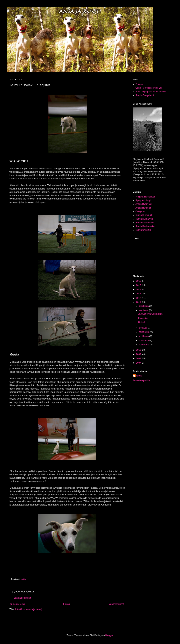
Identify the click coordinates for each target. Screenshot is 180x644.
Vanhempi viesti (117, 604)
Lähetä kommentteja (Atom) (29, 609)
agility (24, 579)
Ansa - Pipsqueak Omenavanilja (151, 92)
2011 (139, 302)
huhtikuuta (144, 341)
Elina (139, 376)
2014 (139, 290)
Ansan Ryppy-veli (144, 204)
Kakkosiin (143, 318)
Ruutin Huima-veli (144, 219)
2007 (139, 363)
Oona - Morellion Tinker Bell (149, 88)
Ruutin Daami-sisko (145, 223)
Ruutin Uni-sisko (143, 230)
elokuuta (143, 328)
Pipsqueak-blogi (143, 200)
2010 (139, 350)
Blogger (109, 635)
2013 (139, 294)
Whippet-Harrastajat (145, 197)
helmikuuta (144, 345)
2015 (139, 285)
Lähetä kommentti (23, 598)
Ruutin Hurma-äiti (144, 215)
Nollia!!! (142, 322)
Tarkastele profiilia (141, 380)
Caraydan (140, 211)
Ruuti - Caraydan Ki (145, 95)
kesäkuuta (144, 336)
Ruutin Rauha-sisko (145, 226)
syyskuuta (144, 310)
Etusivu (67, 604)
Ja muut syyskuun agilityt (150, 314)
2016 (139, 281)
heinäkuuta (144, 332)
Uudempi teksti (18, 604)
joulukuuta (144, 306)
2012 (139, 298)
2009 (139, 354)
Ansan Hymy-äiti (143, 208)
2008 (139, 358)
